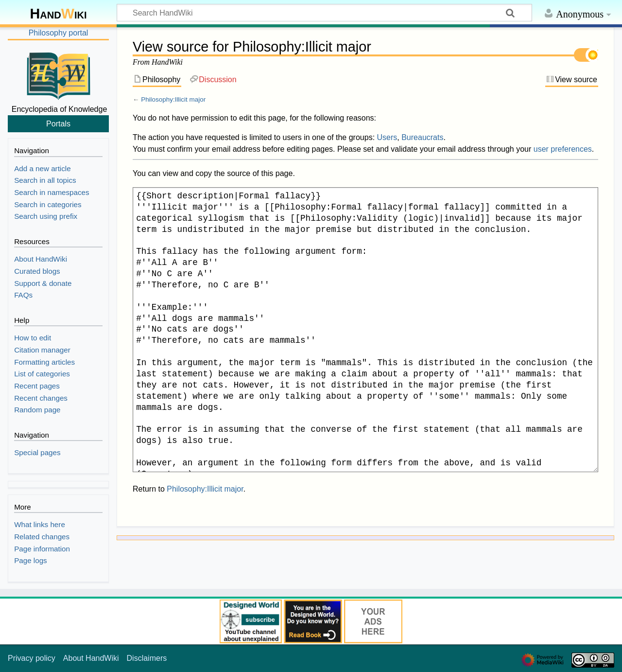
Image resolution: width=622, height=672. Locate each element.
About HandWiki (91, 658)
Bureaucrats (422, 137)
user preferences (563, 149)
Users (387, 137)
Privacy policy (32, 658)
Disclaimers (147, 658)
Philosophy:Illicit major (173, 99)
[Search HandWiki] (324, 13)
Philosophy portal (59, 33)
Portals (58, 124)
